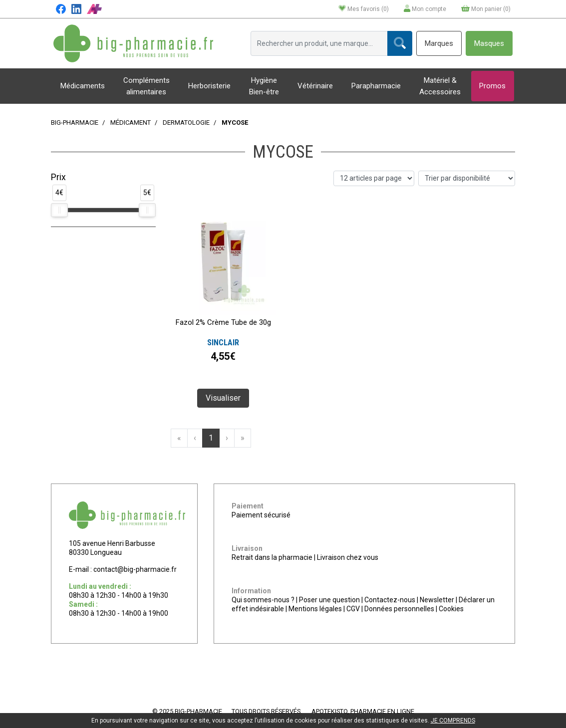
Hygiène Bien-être (264, 86)
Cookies (451, 609)
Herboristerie (209, 86)
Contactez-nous (390, 600)
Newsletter (437, 600)
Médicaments (83, 86)
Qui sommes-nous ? (263, 600)
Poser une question (329, 600)
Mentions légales (315, 609)
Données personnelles (399, 609)
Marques (439, 43)
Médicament (131, 122)
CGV (353, 609)
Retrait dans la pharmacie (272, 557)
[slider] (59, 210)
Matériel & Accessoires (440, 86)
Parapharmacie (376, 86)
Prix (58, 177)
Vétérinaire (315, 86)
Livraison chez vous (348, 557)
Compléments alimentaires (146, 86)
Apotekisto (363, 711)
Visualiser (223, 398)
